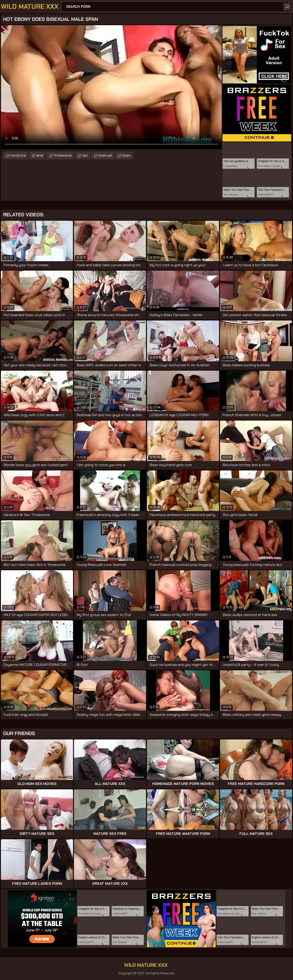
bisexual (105, 155)
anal (40, 155)
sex (85, 155)
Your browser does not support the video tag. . (111, 87)
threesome (63, 155)
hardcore (18, 155)
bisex (126, 155)
